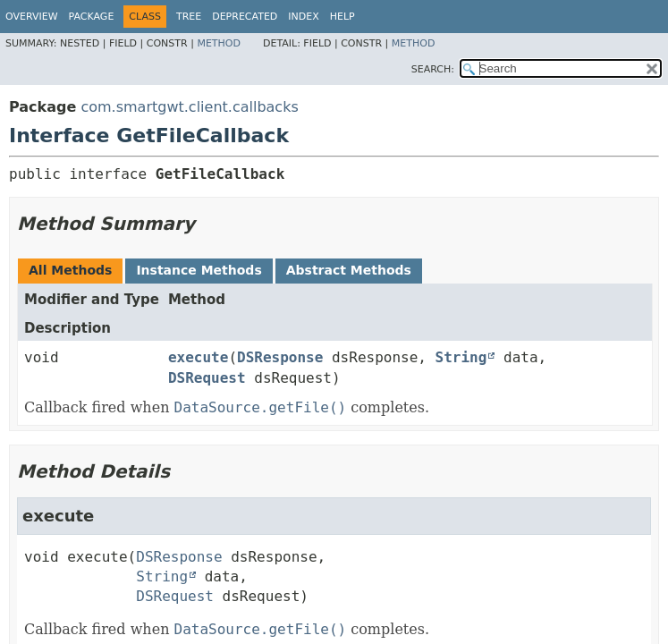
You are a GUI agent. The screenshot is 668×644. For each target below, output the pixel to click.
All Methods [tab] (70, 270)
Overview (32, 17)
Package (92, 17)
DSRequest (207, 378)
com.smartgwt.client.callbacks (189, 107)
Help (342, 17)
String (461, 357)
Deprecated (245, 17)
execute (198, 357)
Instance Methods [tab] (199, 270)
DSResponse (280, 357)
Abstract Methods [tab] (349, 270)
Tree (189, 17)
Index (303, 17)
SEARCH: (433, 69)
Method (219, 43)
